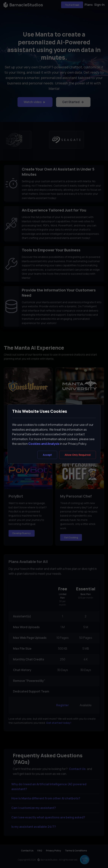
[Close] (78, 455)
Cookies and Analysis (44, 444)
